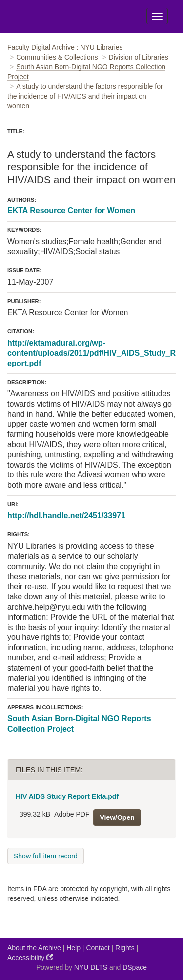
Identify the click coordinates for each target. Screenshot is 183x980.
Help (73, 948)
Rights (125, 948)
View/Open (117, 817)
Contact (98, 948)
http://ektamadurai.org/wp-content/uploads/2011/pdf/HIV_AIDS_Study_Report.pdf (91, 353)
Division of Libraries (139, 57)
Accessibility (30, 957)
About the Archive (34, 948)
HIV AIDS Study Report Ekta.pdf (67, 796)
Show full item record (46, 856)
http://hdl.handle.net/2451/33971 (66, 516)
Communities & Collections (57, 57)
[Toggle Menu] (157, 16)
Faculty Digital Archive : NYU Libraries (65, 47)
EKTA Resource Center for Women (71, 211)
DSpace (135, 967)
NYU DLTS (91, 967)
